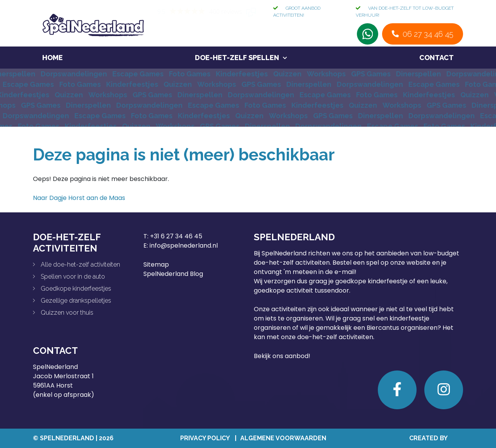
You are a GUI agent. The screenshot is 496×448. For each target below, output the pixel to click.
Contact (437, 58)
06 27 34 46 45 (428, 34)
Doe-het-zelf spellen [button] (237, 58)
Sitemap (156, 264)
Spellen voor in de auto (73, 277)
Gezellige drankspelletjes (76, 301)
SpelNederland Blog (173, 274)
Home (53, 58)
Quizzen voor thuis (67, 313)
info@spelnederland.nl (184, 246)
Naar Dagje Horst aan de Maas (79, 198)
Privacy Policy (205, 438)
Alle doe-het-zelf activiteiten (80, 264)
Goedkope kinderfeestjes (76, 289)
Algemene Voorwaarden (283, 438)
